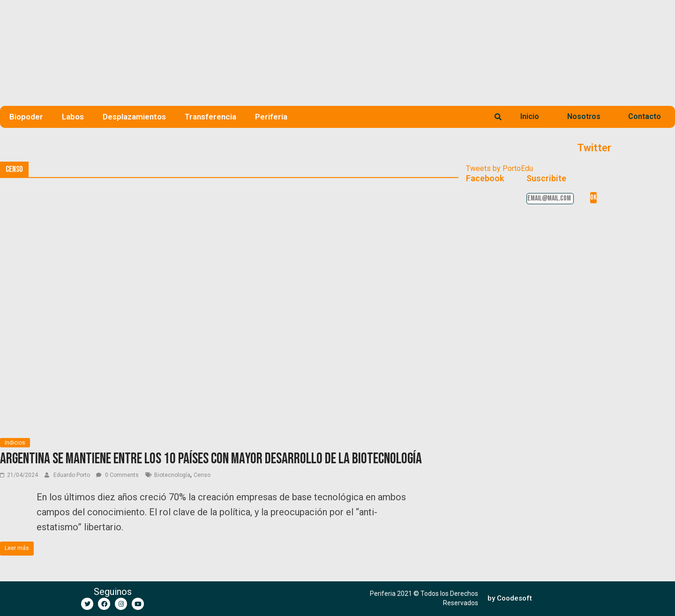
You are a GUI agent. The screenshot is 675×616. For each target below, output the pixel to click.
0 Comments (117, 475)
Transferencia (210, 117)
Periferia (271, 117)
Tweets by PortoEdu (499, 168)
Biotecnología (172, 475)
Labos (73, 117)
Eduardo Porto (72, 475)
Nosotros (584, 116)
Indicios (15, 443)
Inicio (530, 116)
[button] (510, 598)
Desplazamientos (134, 117)
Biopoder (26, 117)
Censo (202, 475)
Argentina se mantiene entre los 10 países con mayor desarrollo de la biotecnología (211, 459)
